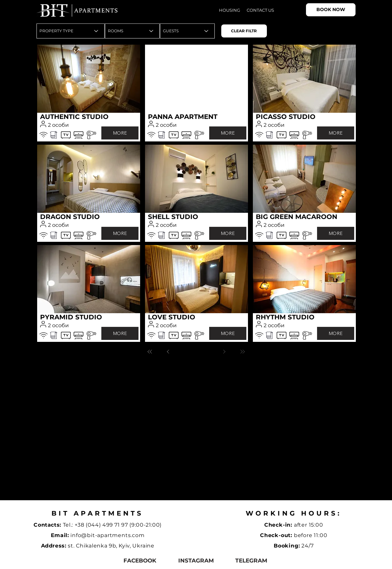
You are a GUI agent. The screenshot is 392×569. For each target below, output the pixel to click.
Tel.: (69, 525)
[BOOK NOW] (331, 10)
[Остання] (242, 352)
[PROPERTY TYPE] (71, 31)
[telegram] (251, 560)
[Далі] (224, 352)
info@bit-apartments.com (107, 535)
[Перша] (150, 352)
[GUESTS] (187, 31)
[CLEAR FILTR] (244, 31)
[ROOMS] (132, 31)
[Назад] (168, 352)
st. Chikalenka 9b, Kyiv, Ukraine (111, 546)
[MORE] (120, 133)
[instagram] (196, 560)
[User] (43, 124)
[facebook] (140, 560)
